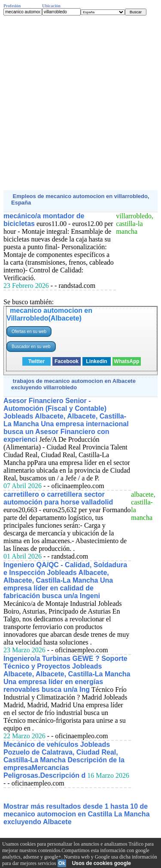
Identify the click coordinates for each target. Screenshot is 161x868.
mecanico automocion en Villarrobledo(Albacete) (49, 314)
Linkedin (96, 361)
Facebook (67, 361)
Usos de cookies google (102, 863)
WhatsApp (126, 361)
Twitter (36, 361)
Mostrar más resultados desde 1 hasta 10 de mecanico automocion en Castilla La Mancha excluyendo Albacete (77, 814)
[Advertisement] (80, 103)
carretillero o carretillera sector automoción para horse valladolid (58, 498)
